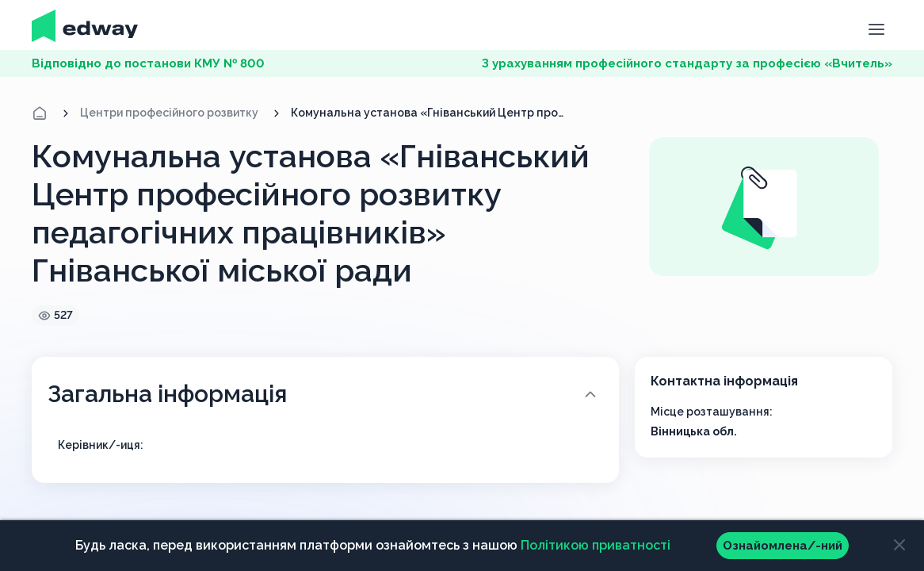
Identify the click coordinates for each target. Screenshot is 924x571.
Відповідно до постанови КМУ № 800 (148, 63)
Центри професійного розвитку (169, 113)
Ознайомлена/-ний (783, 546)
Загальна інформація (324, 394)
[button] (876, 28)
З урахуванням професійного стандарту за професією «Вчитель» (687, 63)
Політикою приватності (596, 545)
